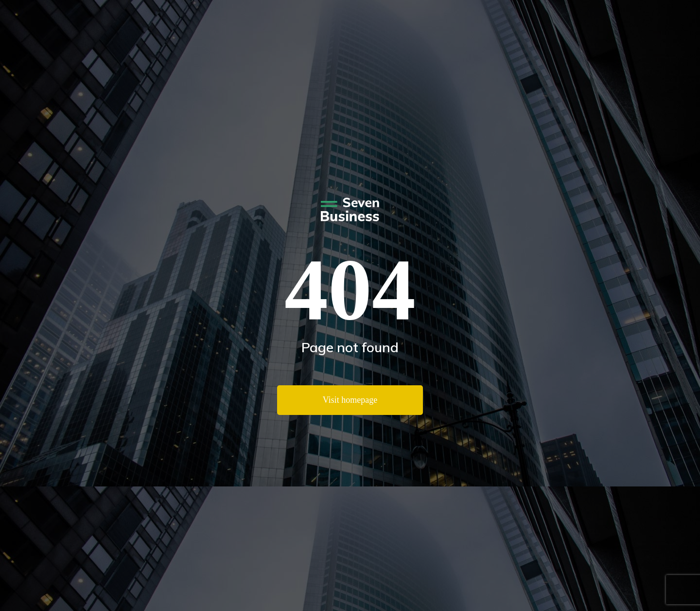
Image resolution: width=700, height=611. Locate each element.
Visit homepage (350, 400)
